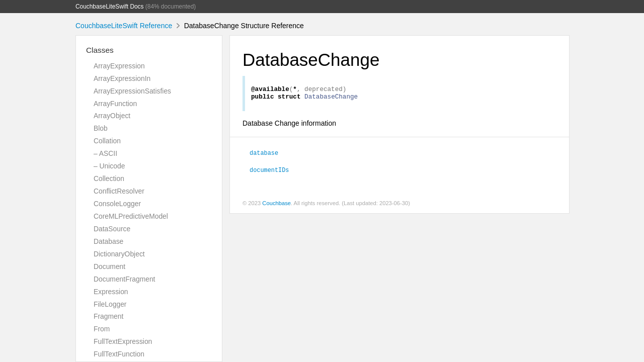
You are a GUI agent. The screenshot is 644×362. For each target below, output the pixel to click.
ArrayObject (112, 116)
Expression (111, 292)
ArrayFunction (115, 104)
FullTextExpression (123, 341)
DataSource (112, 229)
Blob (101, 128)
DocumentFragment (124, 279)
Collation (107, 141)
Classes (100, 50)
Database (108, 241)
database (264, 155)
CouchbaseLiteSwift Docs (110, 7)
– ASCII (105, 153)
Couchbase (276, 206)
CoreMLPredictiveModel (131, 216)
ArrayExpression (119, 66)
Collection (109, 178)
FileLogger (110, 304)
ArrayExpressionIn (122, 78)
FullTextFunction (119, 354)
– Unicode (109, 166)
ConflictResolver (119, 191)
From (102, 329)
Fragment (108, 316)
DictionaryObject (119, 254)
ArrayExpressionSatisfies (132, 91)
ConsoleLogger (117, 204)
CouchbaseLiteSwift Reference (124, 26)
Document (109, 266)
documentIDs (269, 172)
